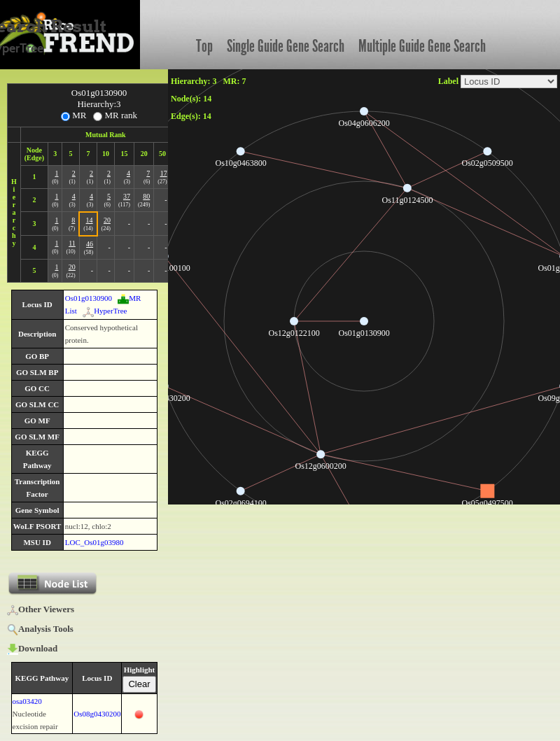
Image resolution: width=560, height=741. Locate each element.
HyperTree (105, 311)
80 (146, 196)
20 (107, 220)
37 (127, 196)
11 (72, 243)
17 (164, 173)
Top (204, 46)
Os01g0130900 (89, 298)
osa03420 (27, 701)
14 (90, 220)
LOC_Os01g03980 (94, 542)
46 (90, 244)
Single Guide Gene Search (286, 46)
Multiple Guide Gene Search (422, 46)
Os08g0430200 (97, 714)
